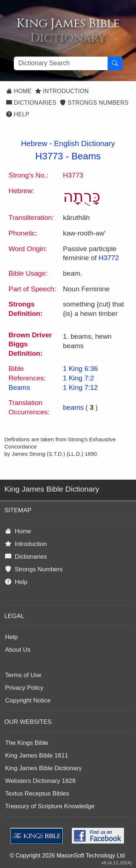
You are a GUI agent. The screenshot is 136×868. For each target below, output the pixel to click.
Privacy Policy (24, 688)
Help (18, 114)
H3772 (109, 258)
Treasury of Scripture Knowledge (50, 806)
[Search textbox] (61, 63)
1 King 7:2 (79, 378)
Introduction (62, 91)
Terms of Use (23, 675)
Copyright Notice (28, 700)
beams (73, 407)
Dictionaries (31, 103)
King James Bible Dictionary (44, 768)
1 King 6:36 (81, 369)
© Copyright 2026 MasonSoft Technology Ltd (67, 856)
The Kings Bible (27, 743)
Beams (86, 156)
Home (19, 91)
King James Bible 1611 (37, 756)
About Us (18, 650)
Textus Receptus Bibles (37, 794)
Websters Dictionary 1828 (40, 781)
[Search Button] (115, 63)
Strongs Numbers (94, 103)
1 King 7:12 (81, 387)
